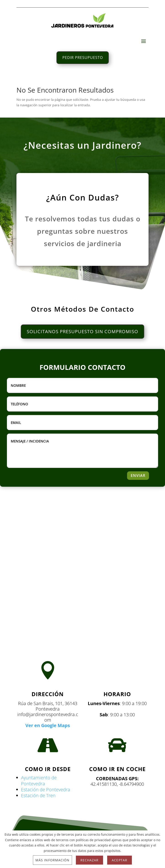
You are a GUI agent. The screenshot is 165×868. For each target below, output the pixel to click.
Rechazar (89, 860)
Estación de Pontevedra (46, 790)
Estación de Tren (38, 795)
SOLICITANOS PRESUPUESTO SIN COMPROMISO (82, 331)
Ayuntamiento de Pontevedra (39, 781)
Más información (52, 860)
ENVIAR (138, 475)
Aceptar (119, 860)
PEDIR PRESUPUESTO (83, 58)
